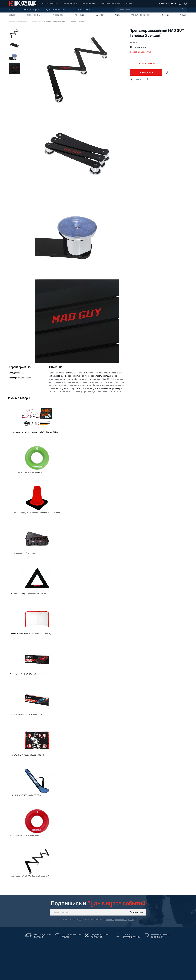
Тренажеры (36, 22)
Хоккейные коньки (34, 15)
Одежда (100, 15)
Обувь (117, 15)
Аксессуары (80, 15)
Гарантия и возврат (70, 4)
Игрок (11, 10)
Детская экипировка (56, 10)
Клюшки (12, 15)
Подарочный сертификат (110, 4)
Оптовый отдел (89, 4)
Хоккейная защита (30, 10)
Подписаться (136, 912)
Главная (12, 22)
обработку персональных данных (120, 920)
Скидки (183, 15)
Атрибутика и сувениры (141, 15)
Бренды (166, 15)
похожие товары (146, 64)
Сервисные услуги (81, 10)
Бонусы (129, 4)
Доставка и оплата (49, 4)
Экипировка (58, 15)
